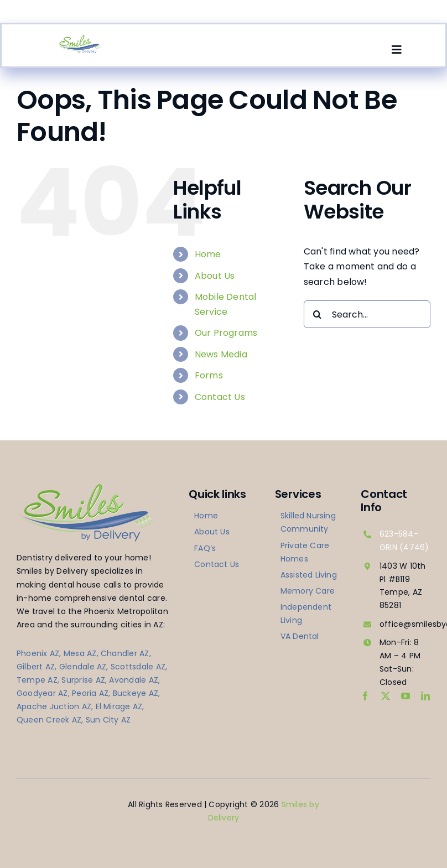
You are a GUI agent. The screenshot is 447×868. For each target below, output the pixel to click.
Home (208, 254)
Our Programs (226, 333)
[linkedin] (425, 696)
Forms (209, 375)
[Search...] (367, 314)
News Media (221, 354)
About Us (215, 276)
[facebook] (365, 696)
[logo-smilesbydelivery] (79, 38)
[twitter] (386, 696)
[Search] (318, 314)
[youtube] (406, 696)
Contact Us (220, 397)
